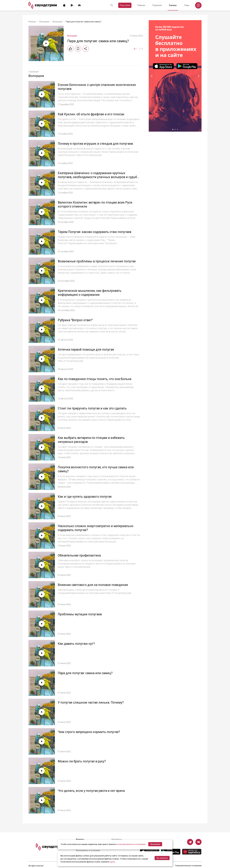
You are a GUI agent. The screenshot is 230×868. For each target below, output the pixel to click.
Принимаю (156, 844)
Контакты (117, 839)
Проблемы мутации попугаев (80, 614)
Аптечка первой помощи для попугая (87, 350)
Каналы (173, 5)
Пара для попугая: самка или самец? (86, 673)
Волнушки (44, 22)
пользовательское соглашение (132, 844)
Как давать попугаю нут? (77, 644)
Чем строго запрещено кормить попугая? (90, 732)
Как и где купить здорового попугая (86, 497)
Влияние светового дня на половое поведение (94, 585)
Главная (141, 5)
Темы (187, 5)
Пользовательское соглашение (188, 866)
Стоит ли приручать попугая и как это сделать (94, 408)
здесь (113, 862)
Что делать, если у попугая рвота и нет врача (93, 791)
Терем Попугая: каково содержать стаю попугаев (96, 232)
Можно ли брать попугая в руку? (83, 761)
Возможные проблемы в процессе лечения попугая (98, 261)
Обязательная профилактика (80, 555)
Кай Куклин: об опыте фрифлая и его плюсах (92, 114)
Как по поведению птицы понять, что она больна (96, 379)
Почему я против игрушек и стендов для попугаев (96, 144)
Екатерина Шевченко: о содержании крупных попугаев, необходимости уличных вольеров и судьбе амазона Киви (94, 177)
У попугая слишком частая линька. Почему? (92, 702)
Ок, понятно (162, 858)
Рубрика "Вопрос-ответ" (76, 320)
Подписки (157, 5)
